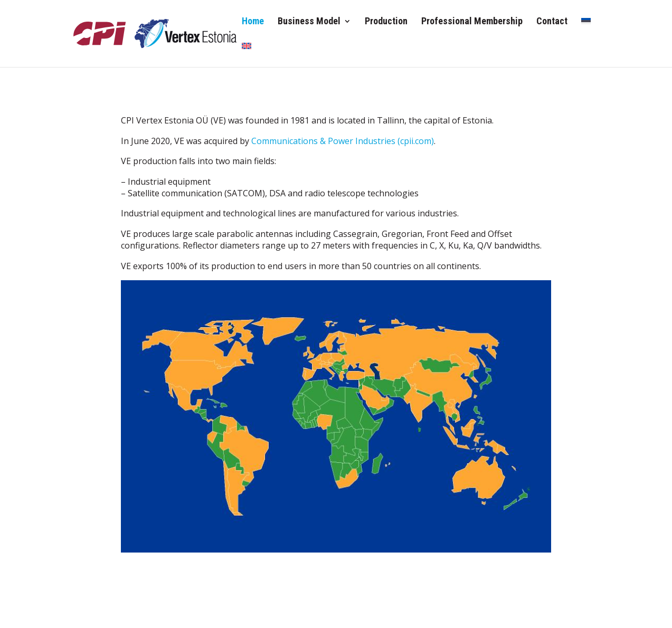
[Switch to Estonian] (586, 30)
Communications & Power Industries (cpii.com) (343, 141)
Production (386, 22)
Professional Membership (472, 22)
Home (253, 22)
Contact (552, 22)
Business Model (309, 22)
